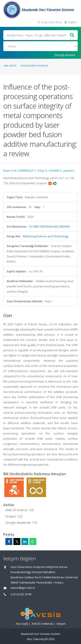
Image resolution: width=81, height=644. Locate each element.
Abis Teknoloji (36, 639)
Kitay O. (43, 171)
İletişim (61, 624)
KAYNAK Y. (56, 171)
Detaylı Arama (65, 55)
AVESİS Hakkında (42, 624)
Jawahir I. (69, 171)
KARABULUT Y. (27, 171)
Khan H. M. (10, 171)
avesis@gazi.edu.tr (23, 588)
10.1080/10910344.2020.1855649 (49, 226)
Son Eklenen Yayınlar (34, 66)
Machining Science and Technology (46, 236)
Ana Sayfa (10, 66)
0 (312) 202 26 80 (21, 594)
